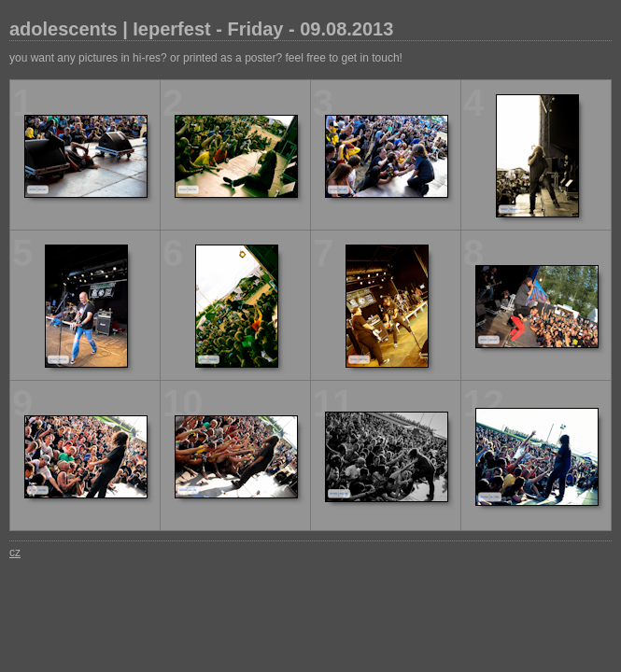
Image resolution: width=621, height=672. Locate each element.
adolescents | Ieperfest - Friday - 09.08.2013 (201, 29)
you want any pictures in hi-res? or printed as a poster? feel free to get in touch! (206, 58)
